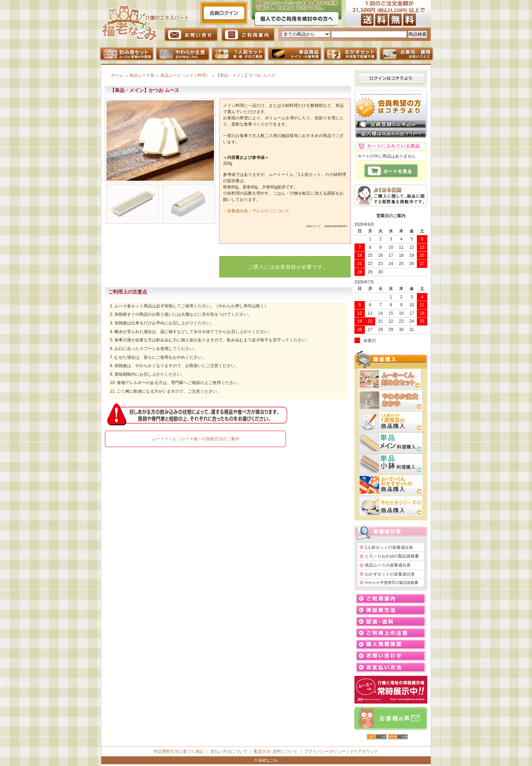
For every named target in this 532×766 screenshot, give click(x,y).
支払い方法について (229, 751)
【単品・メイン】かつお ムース (245, 75)
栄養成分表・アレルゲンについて (258, 211)
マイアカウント (364, 751)
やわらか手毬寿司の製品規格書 (392, 582)
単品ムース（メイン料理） (185, 75)
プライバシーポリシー (325, 751)
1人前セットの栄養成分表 (389, 547)
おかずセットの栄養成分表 (390, 574)
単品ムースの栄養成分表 (388, 565)
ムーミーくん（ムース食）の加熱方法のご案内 (196, 439)
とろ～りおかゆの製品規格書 (392, 556)
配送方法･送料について (276, 751)
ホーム (117, 75)
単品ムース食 (142, 75)
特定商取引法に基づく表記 (179, 751)
